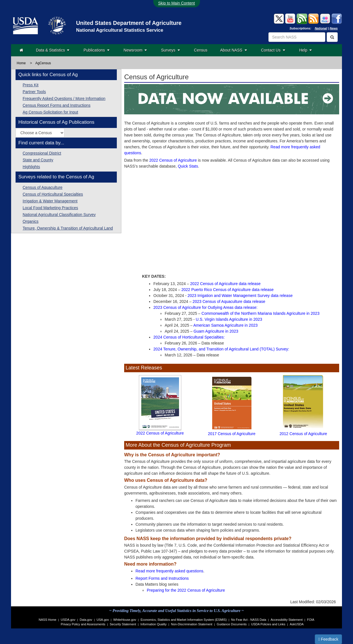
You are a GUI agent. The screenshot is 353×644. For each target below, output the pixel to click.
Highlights (31, 167)
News (334, 28)
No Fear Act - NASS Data (249, 620)
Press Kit (31, 85)
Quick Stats (188, 166)
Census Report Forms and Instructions (57, 105)
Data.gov (86, 620)
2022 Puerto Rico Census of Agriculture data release (227, 290)
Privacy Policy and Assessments (83, 624)
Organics (31, 221)
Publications (96, 50)
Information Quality (154, 624)
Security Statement (123, 624)
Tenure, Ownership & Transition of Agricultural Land (68, 228)
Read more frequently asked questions (169, 571)
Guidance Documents (232, 624)
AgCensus (43, 63)
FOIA (311, 620)
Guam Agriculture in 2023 (216, 331)
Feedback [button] (329, 639)
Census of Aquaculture (43, 187)
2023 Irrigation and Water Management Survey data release (240, 296)
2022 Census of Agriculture (173, 160)
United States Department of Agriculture (129, 23)
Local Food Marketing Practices (50, 208)
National (321, 28)
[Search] (332, 37)
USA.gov (103, 620)
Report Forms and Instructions (162, 578)
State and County (38, 160)
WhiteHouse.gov (125, 620)
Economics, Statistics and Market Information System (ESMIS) (184, 620)
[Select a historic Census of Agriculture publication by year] (40, 133)
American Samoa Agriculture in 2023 (226, 325)
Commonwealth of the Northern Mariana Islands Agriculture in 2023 (260, 313)
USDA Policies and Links (268, 624)
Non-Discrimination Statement (192, 624)
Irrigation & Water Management (50, 201)
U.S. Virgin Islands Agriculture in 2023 (229, 319)
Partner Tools (34, 92)
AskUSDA (297, 624)
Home (21, 63)
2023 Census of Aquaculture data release (229, 301)
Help (306, 50)
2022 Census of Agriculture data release (225, 284)
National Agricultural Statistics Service (120, 30)
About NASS (233, 50)
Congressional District (42, 153)
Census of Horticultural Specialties (53, 194)
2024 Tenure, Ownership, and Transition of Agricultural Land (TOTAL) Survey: (221, 349)
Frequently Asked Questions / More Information (64, 99)
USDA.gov (68, 620)
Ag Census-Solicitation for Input (50, 112)
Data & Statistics (53, 50)
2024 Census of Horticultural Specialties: (189, 337)
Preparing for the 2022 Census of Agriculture (186, 590)
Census (201, 50)
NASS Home (48, 620)
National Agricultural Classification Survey (59, 215)
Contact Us (273, 50)
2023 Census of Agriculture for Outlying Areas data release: (205, 307)
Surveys (170, 50)
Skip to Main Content (176, 3)
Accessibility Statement (287, 620)
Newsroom (135, 50)
